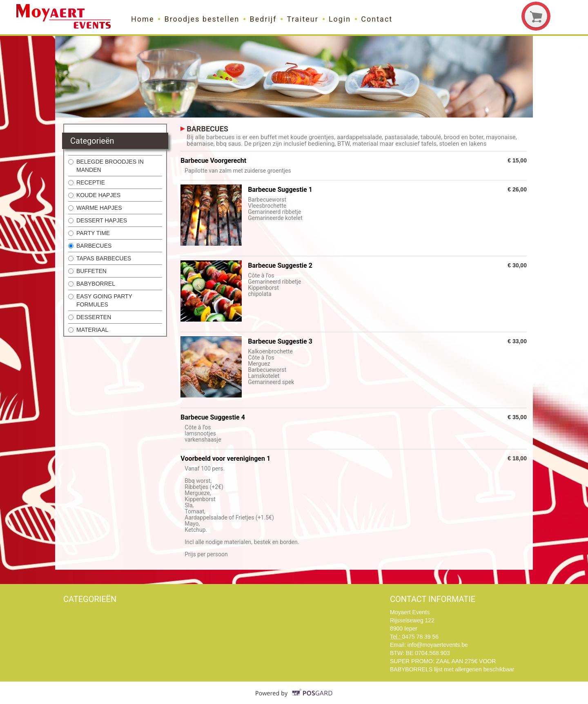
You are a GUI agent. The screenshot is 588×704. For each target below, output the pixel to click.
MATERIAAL (88, 330)
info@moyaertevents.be (438, 645)
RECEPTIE (87, 182)
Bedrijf (263, 19)
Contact (377, 19)
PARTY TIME (89, 233)
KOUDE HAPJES (94, 195)
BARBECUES (90, 246)
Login (340, 19)
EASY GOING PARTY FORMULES (100, 300)
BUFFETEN (87, 271)
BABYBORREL (92, 284)
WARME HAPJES (95, 208)
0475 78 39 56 (421, 637)
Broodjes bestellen (202, 19)
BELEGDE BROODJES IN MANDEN (106, 166)
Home (143, 19)
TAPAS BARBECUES (100, 258)
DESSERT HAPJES (98, 220)
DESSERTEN (90, 317)
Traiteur (302, 19)
